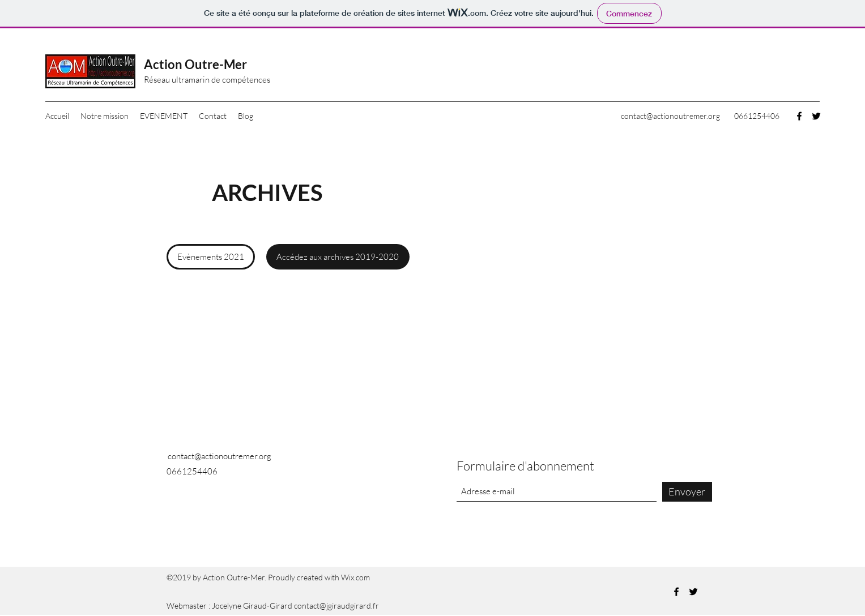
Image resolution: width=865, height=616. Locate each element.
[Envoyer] (687, 492)
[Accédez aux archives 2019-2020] (338, 257)
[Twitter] (816, 116)
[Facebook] (799, 116)
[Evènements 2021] (211, 257)
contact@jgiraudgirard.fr (336, 606)
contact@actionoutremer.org (670, 116)
